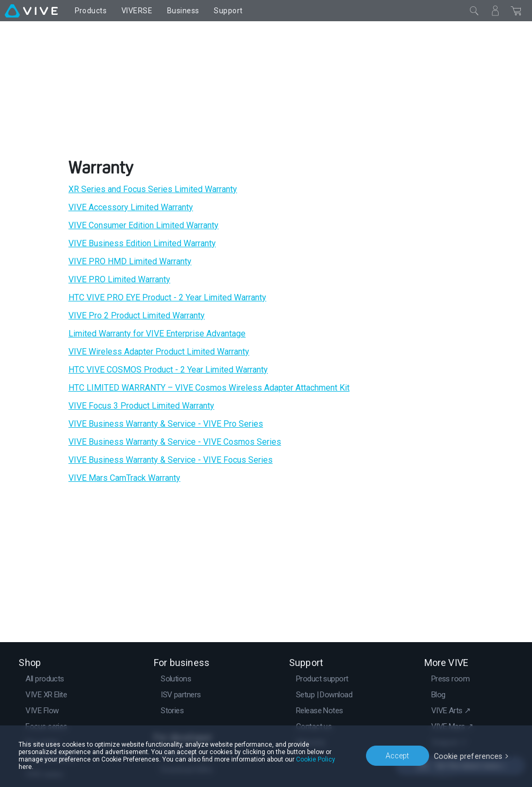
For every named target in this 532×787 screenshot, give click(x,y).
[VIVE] (31, 11)
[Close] (474, 11)
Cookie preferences (469, 759)
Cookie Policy (275, 767)
